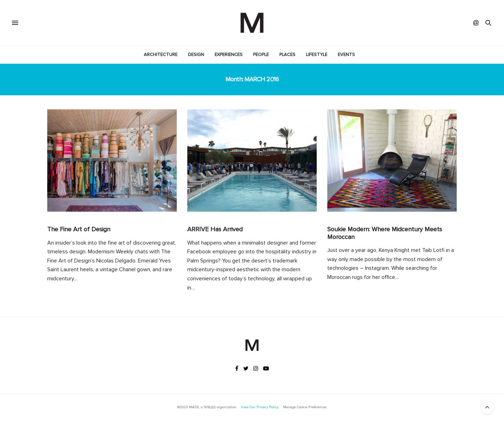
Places (287, 55)
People (261, 55)
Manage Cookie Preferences (305, 407)
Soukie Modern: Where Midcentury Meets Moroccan (385, 233)
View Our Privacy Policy (260, 407)
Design (196, 55)
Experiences (229, 55)
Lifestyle (317, 55)
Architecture (161, 55)
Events (346, 55)
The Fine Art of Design (79, 229)
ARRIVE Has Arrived (215, 229)
